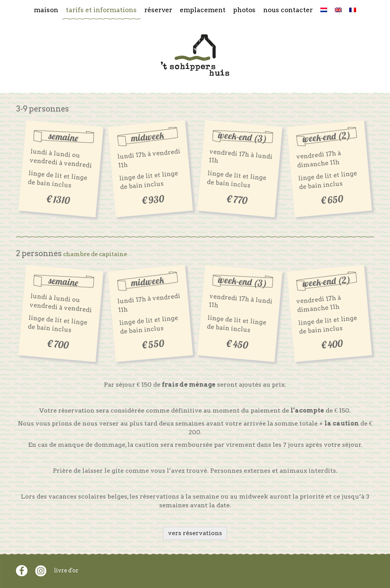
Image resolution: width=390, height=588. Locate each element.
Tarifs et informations (101, 10)
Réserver (158, 10)
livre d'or (66, 570)
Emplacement (203, 10)
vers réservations (195, 533)
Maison (46, 10)
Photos (244, 10)
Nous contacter (288, 10)
